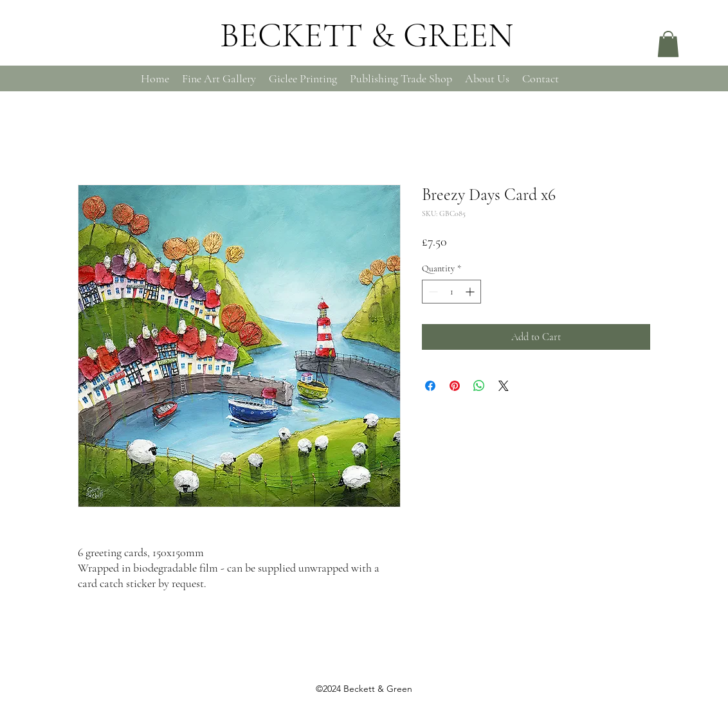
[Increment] (471, 292)
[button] (668, 44)
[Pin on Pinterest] (455, 386)
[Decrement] (432, 292)
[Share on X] (504, 386)
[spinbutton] (451, 292)
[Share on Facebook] (430, 386)
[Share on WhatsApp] (479, 386)
